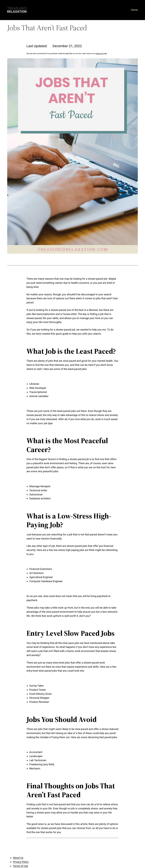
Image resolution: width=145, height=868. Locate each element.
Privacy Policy (21, 862)
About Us (18, 858)
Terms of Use (20, 866)
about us (99, 54)
